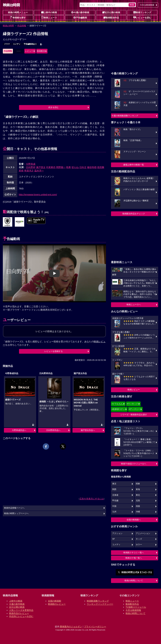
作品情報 (22, 26)
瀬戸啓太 (41, 167)
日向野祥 (31, 167)
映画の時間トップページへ (16, 513)
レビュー (29, 51)
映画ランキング (142, 12)
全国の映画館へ (134, 520)
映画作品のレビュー (19, 613)
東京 (114, 484)
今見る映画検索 (147, 5)
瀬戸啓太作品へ (88, 430)
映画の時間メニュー (18, 12)
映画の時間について (134, 581)
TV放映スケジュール (136, 607)
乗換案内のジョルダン (71, 627)
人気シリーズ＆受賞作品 (21, 610)
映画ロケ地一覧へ (134, 558)
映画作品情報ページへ (14, 508)
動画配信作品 (111, 17)
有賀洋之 (29, 171)
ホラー (139, 545)
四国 (138, 506)
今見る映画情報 (133, 610)
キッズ (139, 539)
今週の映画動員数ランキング (125, 116)
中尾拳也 (51, 167)
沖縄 (138, 512)
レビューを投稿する (54, 351)
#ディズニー (134, 409)
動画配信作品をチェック (134, 214)
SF (114, 539)
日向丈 (83, 167)
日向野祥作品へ (53, 430)
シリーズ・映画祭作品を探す (134, 415)
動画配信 (41, 51)
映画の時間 (8, 26)
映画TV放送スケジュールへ (134, 464)
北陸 (138, 501)
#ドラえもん (117, 404)
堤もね (75, 167)
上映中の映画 (49, 12)
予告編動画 (80, 17)
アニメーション (143, 533)
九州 (114, 512)
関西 (114, 489)
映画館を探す (18, 17)
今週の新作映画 (80, 12)
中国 (114, 506)
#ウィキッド (132, 404)
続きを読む (54, 107)
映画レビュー (134, 390)
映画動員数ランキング (98, 601)
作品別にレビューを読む (21, 616)
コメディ (17, 44)
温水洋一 (39, 171)
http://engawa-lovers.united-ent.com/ (38, 194)
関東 (138, 484)
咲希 (69, 167)
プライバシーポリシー (95, 627)
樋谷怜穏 (92, 167)
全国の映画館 (55, 601)
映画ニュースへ (134, 305)
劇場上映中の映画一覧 (134, 165)
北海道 (115, 495)
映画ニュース (49, 17)
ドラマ (7, 44)
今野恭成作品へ (19, 430)
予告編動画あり (30, 44)
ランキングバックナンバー (100, 604)
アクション (117, 533)
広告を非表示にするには (92, 499)
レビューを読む (142, 17)
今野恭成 (31, 164)
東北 (138, 495)
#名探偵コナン (118, 409)
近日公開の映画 (111, 12)
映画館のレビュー (57, 604)
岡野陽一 (61, 167)
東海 (138, 489)
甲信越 (115, 501)
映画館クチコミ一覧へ (134, 553)
